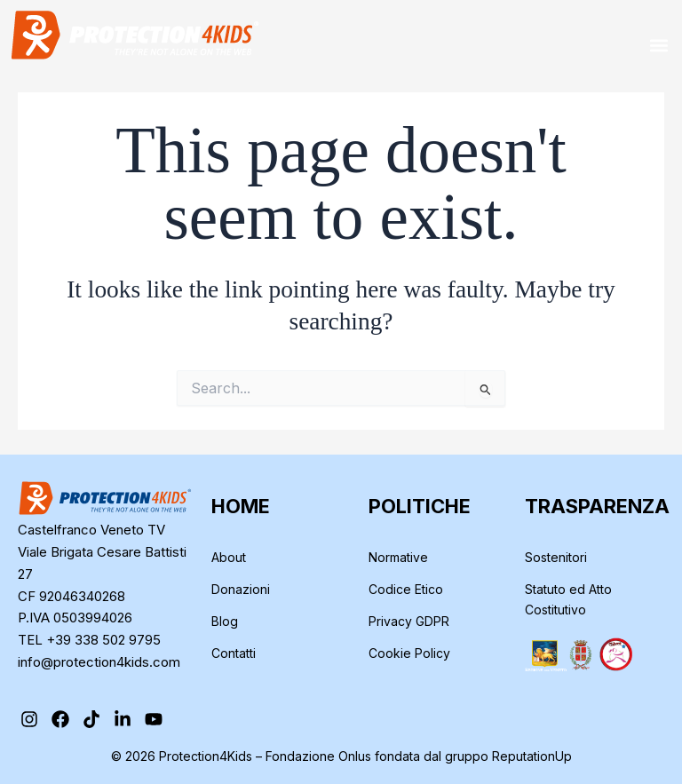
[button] (658, 45)
